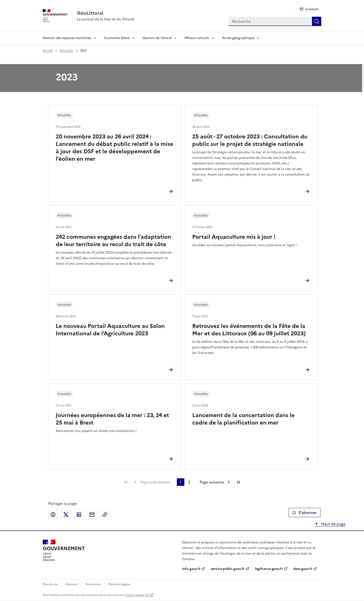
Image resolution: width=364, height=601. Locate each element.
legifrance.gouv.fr (269, 569)
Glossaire (72, 584)
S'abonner (304, 513)
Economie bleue (117, 38)
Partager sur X (66, 515)
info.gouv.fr (191, 569)
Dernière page (238, 482)
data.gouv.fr (303, 569)
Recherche (317, 21)
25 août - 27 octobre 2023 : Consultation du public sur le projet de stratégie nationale (250, 140)
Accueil (48, 51)
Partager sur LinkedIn (79, 515)
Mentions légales (119, 584)
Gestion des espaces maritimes (67, 38)
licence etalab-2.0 (137, 595)
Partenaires (93, 584)
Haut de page (333, 524)
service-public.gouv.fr (228, 569)
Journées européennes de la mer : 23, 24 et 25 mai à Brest (112, 419)
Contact (312, 9)
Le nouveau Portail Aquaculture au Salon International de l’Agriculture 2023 (110, 330)
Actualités (66, 51)
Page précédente (155, 482)
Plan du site (50, 584)
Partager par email (92, 515)
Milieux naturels (197, 38)
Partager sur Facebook (53, 515)
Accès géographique (238, 38)
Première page (126, 482)
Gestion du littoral (157, 38)
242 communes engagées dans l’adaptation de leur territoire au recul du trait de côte (113, 241)
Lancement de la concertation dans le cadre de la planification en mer (243, 419)
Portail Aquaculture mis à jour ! (234, 237)
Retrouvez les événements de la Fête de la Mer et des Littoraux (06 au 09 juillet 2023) (249, 330)
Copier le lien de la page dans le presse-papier (105, 515)
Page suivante (212, 482)
